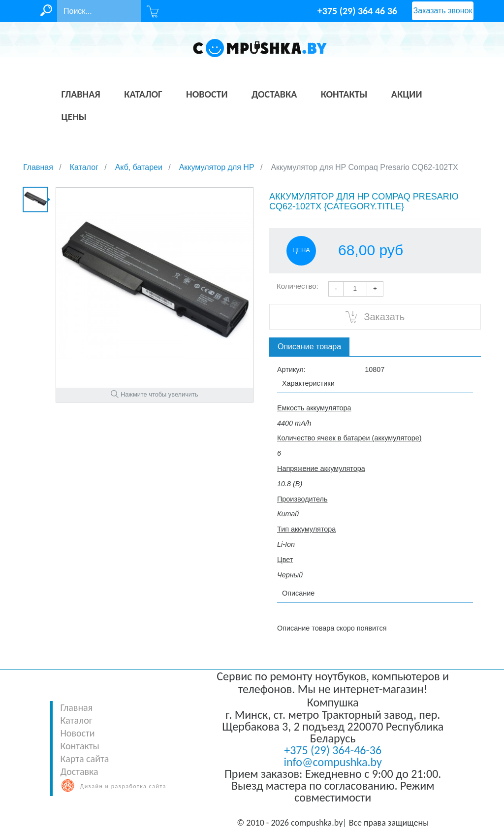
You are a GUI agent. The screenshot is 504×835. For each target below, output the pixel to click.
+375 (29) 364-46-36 (333, 750)
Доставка (79, 771)
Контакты (79, 746)
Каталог (76, 720)
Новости (77, 733)
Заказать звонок (443, 11)
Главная (76, 707)
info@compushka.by (333, 762)
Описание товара (309, 347)
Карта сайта (84, 759)
